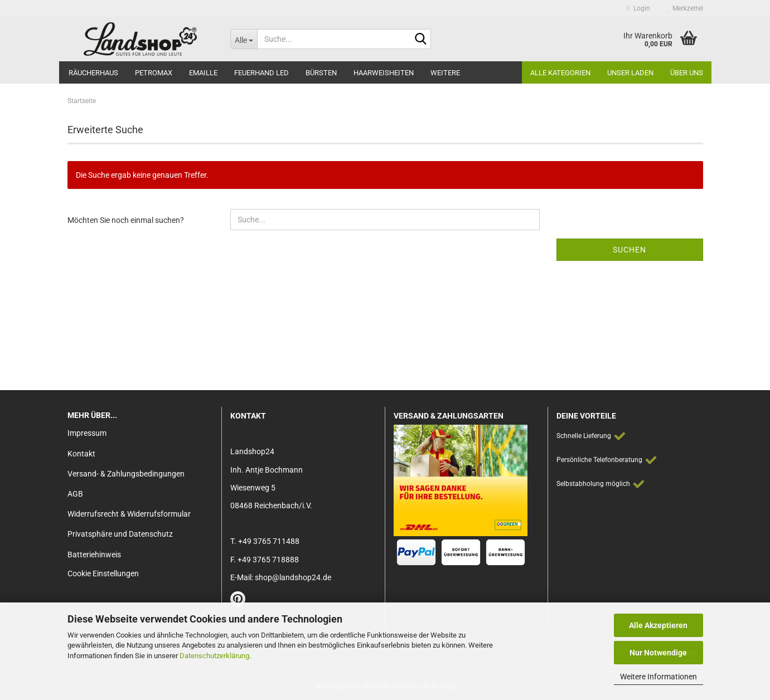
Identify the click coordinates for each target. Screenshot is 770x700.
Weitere (445, 73)
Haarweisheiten (384, 73)
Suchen (629, 250)
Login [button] (638, 8)
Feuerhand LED (261, 73)
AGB (75, 494)
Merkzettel (685, 8)
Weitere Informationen (658, 677)
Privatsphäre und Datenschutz (120, 534)
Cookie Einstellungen (103, 573)
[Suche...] (244, 39)
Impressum (87, 433)
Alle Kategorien (560, 73)
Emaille (203, 73)
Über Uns (687, 73)
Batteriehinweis (94, 555)
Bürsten (321, 73)
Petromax (154, 73)
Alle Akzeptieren (658, 625)
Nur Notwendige (658, 653)
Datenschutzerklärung (214, 656)
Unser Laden (630, 73)
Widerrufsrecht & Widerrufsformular (129, 514)
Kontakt (81, 454)
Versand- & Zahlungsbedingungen (126, 474)
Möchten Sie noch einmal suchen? (126, 220)
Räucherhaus (93, 73)
